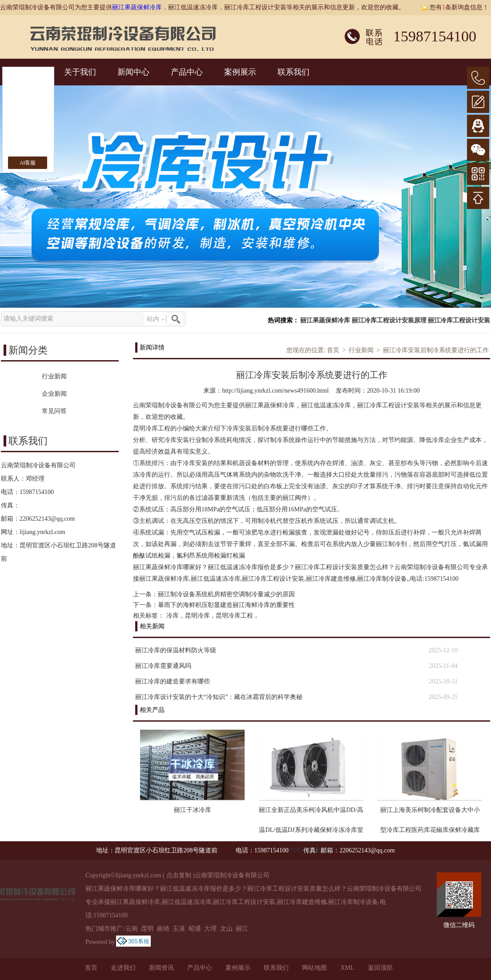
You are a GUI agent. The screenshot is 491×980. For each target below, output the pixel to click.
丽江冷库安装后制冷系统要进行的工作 (436, 350)
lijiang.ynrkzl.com (42, 532)
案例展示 (240, 72)
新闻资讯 (161, 968)
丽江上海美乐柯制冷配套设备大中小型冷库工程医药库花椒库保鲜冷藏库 (430, 813)
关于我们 (80, 72)
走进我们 (123, 968)
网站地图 (314, 968)
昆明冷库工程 (234, 616)
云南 (132, 929)
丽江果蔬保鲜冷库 (137, 7)
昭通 (195, 929)
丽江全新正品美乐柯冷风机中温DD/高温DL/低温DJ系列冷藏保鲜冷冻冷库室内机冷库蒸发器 (311, 813)
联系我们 (294, 72)
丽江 (242, 929)
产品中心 (187, 72)
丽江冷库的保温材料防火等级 (176, 650)
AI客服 (28, 163)
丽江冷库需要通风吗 (163, 666)
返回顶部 (380, 968)
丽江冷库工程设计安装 (459, 320)
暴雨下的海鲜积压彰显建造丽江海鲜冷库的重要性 (226, 605)
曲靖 (163, 929)
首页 (333, 350)
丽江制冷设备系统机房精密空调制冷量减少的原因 (226, 594)
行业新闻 (361, 350)
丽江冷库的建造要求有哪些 (173, 681)
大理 (210, 929)
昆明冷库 (197, 616)
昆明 (147, 929)
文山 (226, 929)
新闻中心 (133, 72)
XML (347, 968)
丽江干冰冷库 (193, 810)
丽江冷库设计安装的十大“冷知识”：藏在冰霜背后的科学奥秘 (219, 697)
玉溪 (179, 929)
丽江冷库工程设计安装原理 (389, 320)
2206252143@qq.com (47, 519)
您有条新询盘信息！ (455, 7)
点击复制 (179, 875)
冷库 (173, 616)
